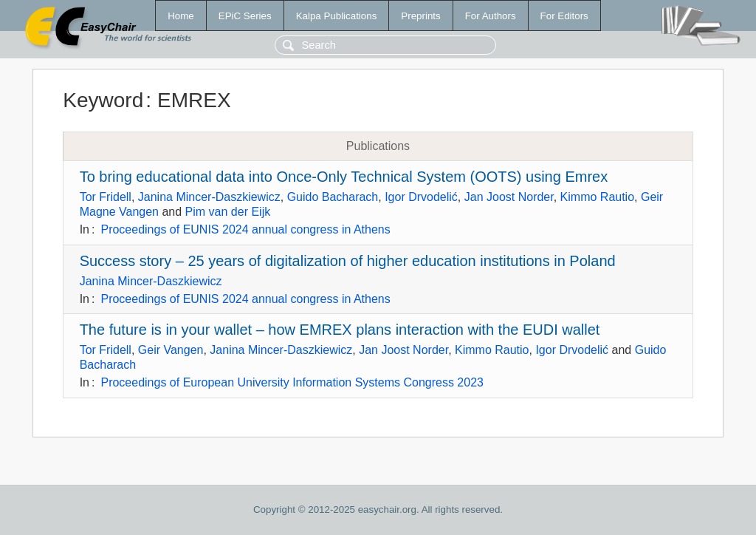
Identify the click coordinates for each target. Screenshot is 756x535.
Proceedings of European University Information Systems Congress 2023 (292, 382)
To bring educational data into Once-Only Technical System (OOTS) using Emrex (344, 177)
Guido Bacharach (333, 197)
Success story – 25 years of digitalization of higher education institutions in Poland (348, 261)
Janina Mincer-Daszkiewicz (209, 197)
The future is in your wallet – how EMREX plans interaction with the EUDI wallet (340, 330)
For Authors (491, 16)
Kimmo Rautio (597, 197)
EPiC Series (245, 16)
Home (181, 16)
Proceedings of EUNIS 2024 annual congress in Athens (245, 229)
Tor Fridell (106, 197)
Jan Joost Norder (509, 197)
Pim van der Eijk (228, 212)
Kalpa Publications (337, 16)
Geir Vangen (171, 350)
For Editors (564, 16)
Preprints (420, 16)
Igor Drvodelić (421, 197)
